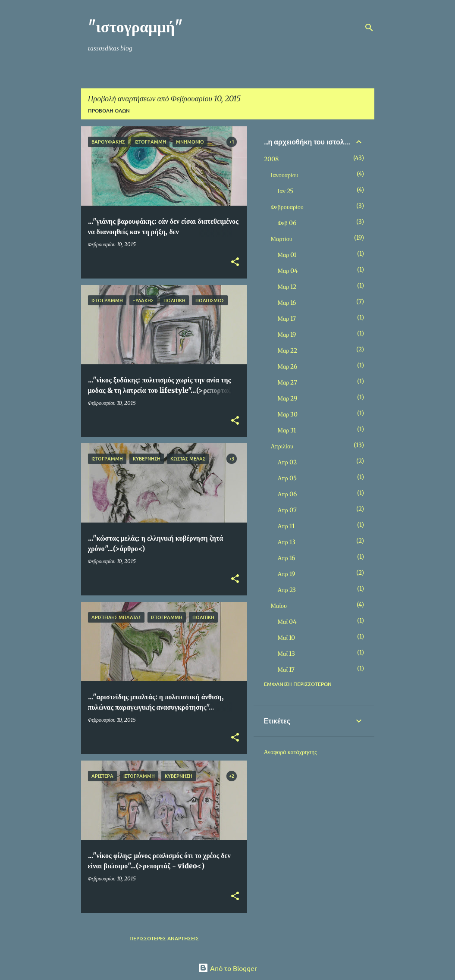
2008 (271, 159)
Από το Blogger (227, 968)
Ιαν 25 (286, 191)
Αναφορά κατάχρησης (290, 752)
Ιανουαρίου (285, 175)
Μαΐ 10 (287, 638)
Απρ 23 (287, 590)
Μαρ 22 (288, 351)
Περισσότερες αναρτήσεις (164, 938)
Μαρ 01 (287, 255)
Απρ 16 (286, 558)
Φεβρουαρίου (287, 207)
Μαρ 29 (288, 398)
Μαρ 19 (287, 335)
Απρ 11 (286, 526)
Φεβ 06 (287, 223)
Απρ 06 (287, 494)
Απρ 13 (287, 542)
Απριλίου (282, 446)
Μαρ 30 (288, 414)
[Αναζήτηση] (369, 28)
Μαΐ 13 (287, 654)
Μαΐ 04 (287, 622)
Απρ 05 (287, 478)
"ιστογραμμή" (136, 27)
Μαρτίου (282, 239)
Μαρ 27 (288, 382)
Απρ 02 (287, 462)
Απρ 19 (286, 574)
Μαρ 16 (287, 303)
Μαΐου (279, 606)
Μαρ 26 (288, 366)
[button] (235, 262)
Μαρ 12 (287, 287)
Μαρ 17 (287, 319)
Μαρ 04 (288, 271)
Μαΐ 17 (286, 670)
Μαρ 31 (287, 430)
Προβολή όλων (109, 111)
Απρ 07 (287, 510)
